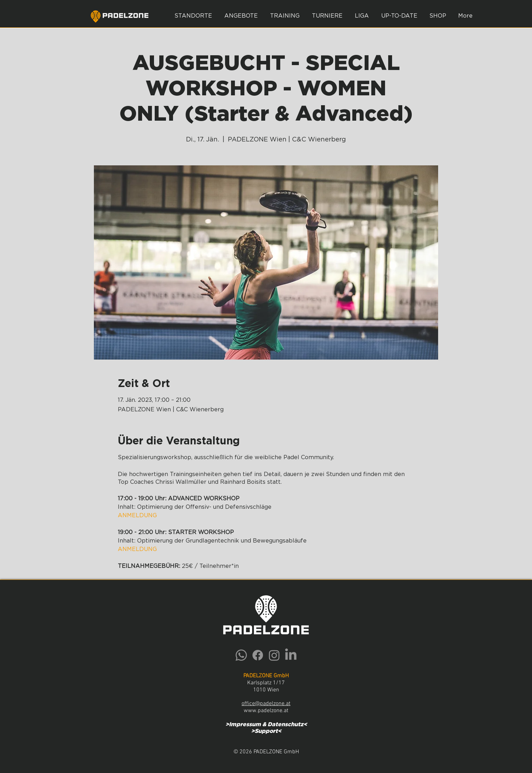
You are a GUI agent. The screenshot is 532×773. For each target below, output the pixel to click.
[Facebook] (258, 655)
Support (266, 731)
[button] (241, 16)
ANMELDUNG (137, 515)
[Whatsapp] (241, 655)
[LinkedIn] (291, 655)
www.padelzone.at (266, 711)
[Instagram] (274, 655)
